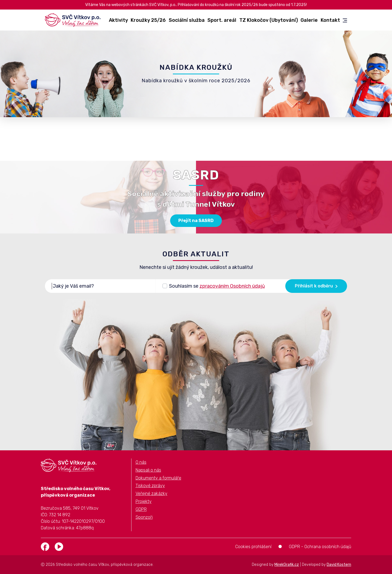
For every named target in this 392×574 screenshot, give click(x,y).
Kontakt (330, 20)
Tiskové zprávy (150, 486)
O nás (141, 462)
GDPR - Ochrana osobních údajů (320, 547)
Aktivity (118, 20)
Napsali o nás (148, 470)
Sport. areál (222, 20)
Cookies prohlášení (253, 547)
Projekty (144, 501)
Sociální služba (187, 20)
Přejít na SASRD (196, 221)
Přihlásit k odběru (316, 286)
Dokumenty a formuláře (158, 478)
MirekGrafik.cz (287, 565)
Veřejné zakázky (151, 493)
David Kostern (339, 565)
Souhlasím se (217, 286)
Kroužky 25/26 (148, 20)
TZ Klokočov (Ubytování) (269, 20)
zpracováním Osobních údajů (232, 286)
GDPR (141, 509)
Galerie (309, 20)
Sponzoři (144, 517)
